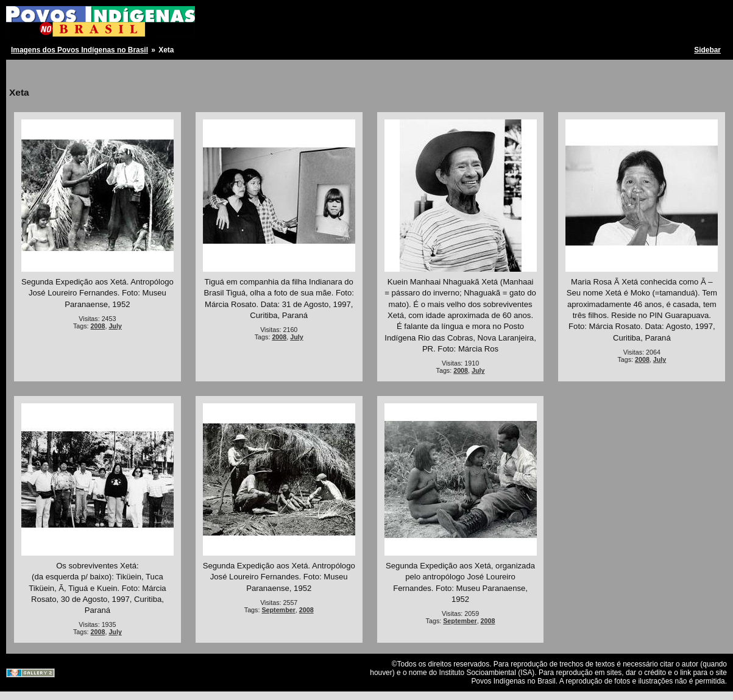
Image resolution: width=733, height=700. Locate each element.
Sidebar (707, 50)
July (115, 326)
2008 (98, 326)
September (278, 610)
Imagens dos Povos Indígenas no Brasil (80, 50)
